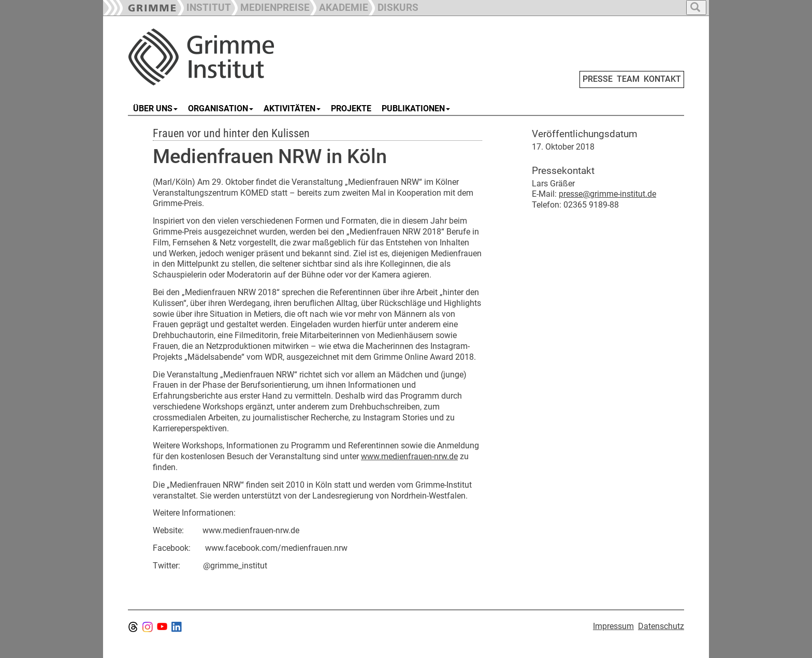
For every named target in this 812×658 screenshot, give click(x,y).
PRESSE (598, 79)
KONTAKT (662, 79)
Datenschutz (661, 626)
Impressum (613, 626)
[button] (270, 6)
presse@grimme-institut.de (607, 194)
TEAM (628, 79)
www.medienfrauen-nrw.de (409, 456)
